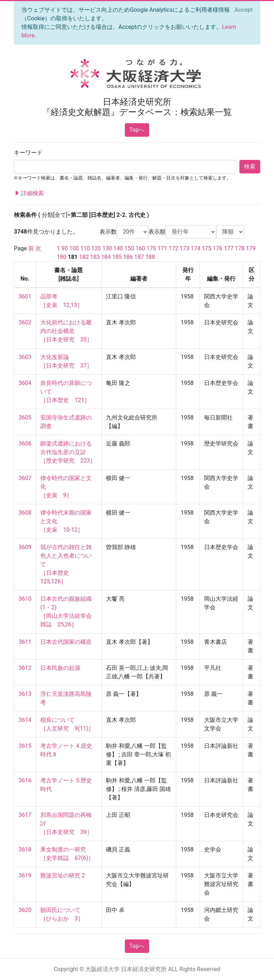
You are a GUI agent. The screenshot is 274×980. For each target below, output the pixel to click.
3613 (25, 694)
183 (95, 257)
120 (96, 248)
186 (128, 257)
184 (106, 257)
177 (229, 248)
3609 (25, 547)
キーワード (28, 153)
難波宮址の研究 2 (63, 875)
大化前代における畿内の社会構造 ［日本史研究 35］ (66, 331)
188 (150, 257)
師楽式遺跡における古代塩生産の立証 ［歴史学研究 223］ (68, 452)
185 (117, 257)
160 (140, 248)
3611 (25, 642)
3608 (25, 513)
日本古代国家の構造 (66, 642)
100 (74, 248)
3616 (25, 780)
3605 (25, 418)
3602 (25, 322)
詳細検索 (29, 193)
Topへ (137, 130)
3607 (25, 478)
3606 (25, 444)
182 (84, 257)
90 (65, 248)
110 (85, 248)
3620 (25, 910)
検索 (250, 166)
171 (163, 248)
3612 (25, 668)
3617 (25, 815)
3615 (25, 746)
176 (217, 248)
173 (184, 248)
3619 (25, 875)
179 (251, 248)
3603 (25, 357)
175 (206, 248)
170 (151, 248)
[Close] (244, 10)
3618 (25, 849)
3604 (25, 383)
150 (129, 248)
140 (118, 248)
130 (107, 248)
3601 (25, 296)
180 (62, 257)
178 (240, 248)
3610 (25, 599)
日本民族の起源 (60, 668)
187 (139, 257)
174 (195, 248)
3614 (25, 720)
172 (174, 248)
